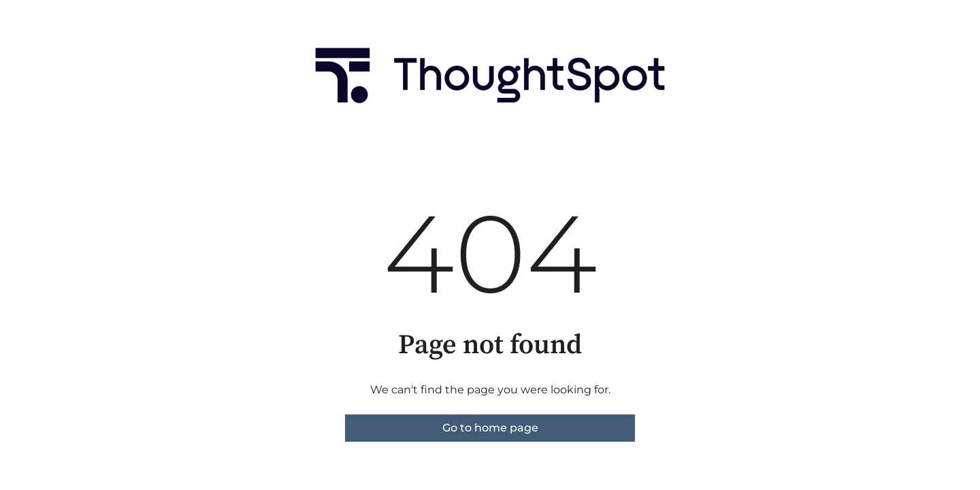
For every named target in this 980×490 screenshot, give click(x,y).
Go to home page (490, 428)
